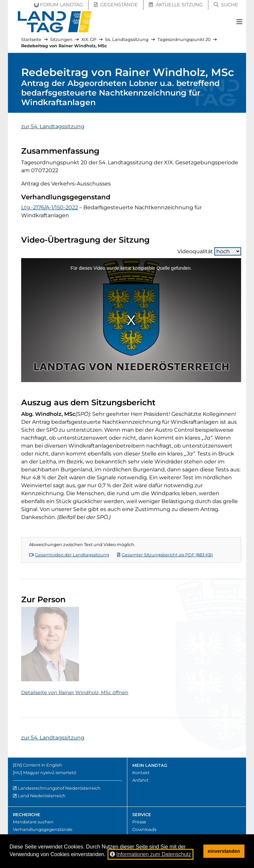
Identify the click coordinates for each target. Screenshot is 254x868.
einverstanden (224, 851)
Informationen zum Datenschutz (150, 854)
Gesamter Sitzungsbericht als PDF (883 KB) (165, 555)
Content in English (42, 765)
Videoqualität (209, 251)
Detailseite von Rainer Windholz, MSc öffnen (75, 692)
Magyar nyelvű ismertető (50, 773)
